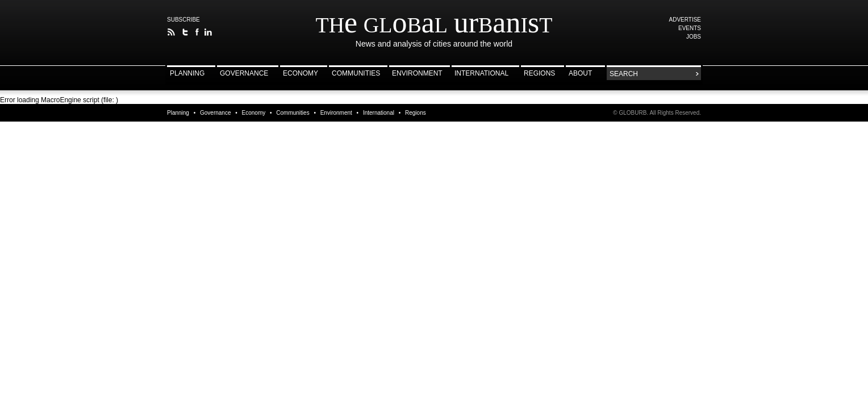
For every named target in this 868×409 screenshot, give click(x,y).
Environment (417, 74)
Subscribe (183, 20)
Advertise (685, 20)
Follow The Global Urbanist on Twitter (185, 32)
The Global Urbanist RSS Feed (171, 32)
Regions (539, 74)
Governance (244, 74)
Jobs (694, 37)
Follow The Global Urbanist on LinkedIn (208, 32)
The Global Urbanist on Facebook (197, 32)
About (580, 74)
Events (690, 28)
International (481, 74)
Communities (356, 74)
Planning (187, 74)
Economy (301, 74)
